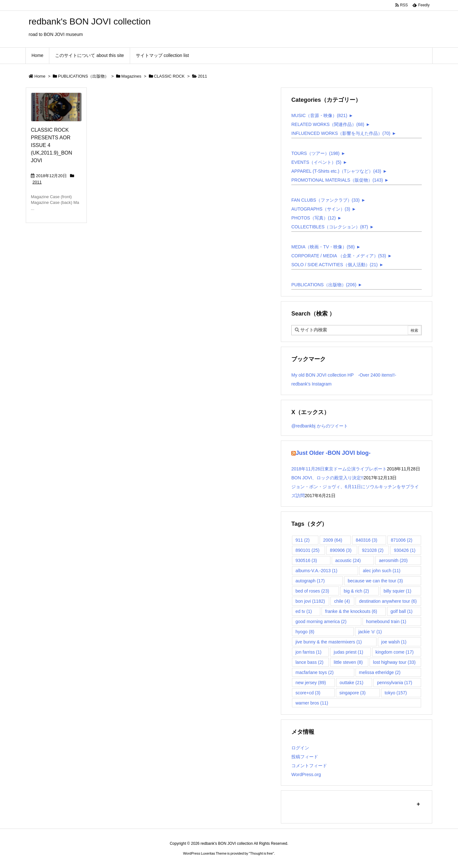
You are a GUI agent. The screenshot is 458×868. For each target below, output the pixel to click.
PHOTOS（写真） (314, 218)
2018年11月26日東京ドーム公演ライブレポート (339, 469)
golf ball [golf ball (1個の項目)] (402, 611)
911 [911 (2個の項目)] (302, 540)
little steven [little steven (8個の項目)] (348, 662)
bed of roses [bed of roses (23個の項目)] (312, 591)
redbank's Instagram (311, 384)
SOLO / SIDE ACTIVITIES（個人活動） (335, 265)
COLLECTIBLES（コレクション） (330, 227)
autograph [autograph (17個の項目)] (310, 581)
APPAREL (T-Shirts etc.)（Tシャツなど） (336, 171)
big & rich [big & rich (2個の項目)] (356, 591)
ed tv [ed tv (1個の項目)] (304, 611)
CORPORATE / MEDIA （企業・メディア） (339, 256)
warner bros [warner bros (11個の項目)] (312, 703)
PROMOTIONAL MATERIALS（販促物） (337, 180)
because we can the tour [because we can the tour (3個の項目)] (375, 581)
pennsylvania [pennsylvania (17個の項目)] (395, 683)
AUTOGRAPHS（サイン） (321, 209)
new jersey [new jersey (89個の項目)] (311, 683)
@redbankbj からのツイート (320, 426)
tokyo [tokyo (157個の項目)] (396, 693)
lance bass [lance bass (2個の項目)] (309, 662)
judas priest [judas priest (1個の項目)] (348, 652)
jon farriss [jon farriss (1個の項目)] (309, 652)
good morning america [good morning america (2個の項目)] (321, 621)
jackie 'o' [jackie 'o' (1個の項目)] (370, 632)
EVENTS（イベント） (316, 162)
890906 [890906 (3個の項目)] (341, 550)
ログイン (300, 748)
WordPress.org (306, 774)
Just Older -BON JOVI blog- (333, 453)
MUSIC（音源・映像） (319, 115)
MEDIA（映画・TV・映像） (323, 247)
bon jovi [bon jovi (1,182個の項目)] (310, 601)
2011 (37, 182)
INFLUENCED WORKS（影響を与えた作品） (341, 133)
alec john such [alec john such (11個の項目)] (382, 571)
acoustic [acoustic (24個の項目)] (348, 560)
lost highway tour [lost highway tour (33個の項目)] (394, 662)
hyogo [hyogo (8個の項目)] (305, 632)
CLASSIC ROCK (169, 76)
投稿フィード (305, 757)
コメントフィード (309, 766)
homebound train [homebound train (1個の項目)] (386, 621)
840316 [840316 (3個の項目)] (366, 540)
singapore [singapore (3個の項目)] (353, 693)
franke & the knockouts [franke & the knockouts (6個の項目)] (351, 611)
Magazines (131, 76)
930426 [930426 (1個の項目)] (405, 550)
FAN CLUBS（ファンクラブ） (326, 200)
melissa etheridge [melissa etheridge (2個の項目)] (380, 672)
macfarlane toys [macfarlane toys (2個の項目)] (315, 672)
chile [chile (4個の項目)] (342, 601)
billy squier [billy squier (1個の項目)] (397, 591)
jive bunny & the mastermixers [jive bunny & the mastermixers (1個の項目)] (329, 642)
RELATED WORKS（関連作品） (328, 124)
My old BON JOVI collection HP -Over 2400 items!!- (344, 375)
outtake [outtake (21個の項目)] (352, 683)
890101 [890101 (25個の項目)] (308, 550)
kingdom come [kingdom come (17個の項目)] (395, 652)
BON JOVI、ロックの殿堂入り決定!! (327, 478)
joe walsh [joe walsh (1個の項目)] (394, 642)
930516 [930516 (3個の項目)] (306, 560)
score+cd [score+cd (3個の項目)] (308, 693)
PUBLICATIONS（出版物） (83, 76)
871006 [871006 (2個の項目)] (402, 540)
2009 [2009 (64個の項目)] (333, 540)
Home (40, 76)
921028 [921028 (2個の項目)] (373, 550)
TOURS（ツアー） (315, 153)
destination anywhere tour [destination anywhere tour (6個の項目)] (388, 601)
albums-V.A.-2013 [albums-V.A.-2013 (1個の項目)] (316, 571)
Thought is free (261, 853)
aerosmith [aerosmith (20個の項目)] (393, 560)
